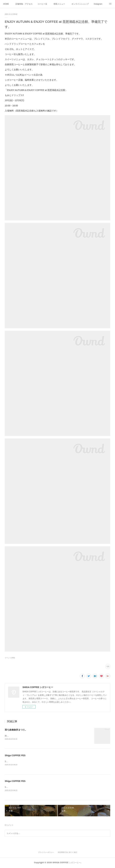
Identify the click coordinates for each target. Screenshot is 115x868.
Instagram (98, 4)
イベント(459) (10, 658)
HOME (6, 4)
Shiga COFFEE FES (15, 756)
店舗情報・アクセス (24, 4)
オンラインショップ (80, 4)
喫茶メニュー (59, 4)
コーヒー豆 (42, 4)
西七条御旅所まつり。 (16, 730)
